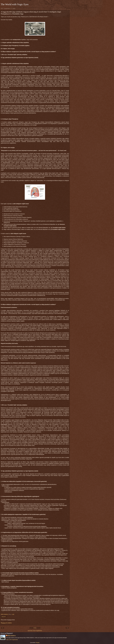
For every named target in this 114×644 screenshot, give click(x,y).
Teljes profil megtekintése (12, 640)
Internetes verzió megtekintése (35, 631)
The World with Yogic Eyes (15, 4)
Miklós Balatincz (12, 636)
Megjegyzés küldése (6, 623)
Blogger (38, 643)
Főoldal (35, 628)
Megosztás (4, 617)
